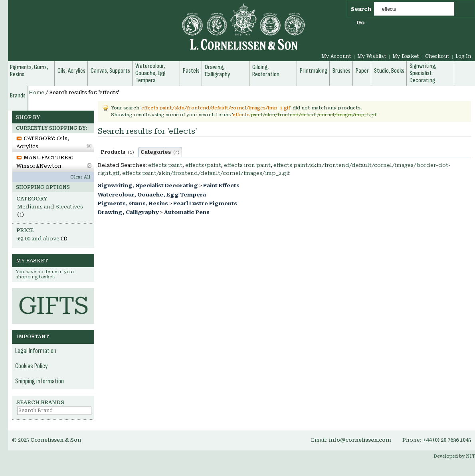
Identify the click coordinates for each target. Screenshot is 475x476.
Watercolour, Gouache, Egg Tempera (152, 195)
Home (37, 93)
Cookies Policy (32, 366)
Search (361, 9)
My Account (336, 56)
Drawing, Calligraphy (128, 212)
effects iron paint (247, 165)
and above (38, 239)
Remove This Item (89, 146)
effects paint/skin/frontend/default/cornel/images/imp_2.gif (206, 173)
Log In (463, 56)
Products (118, 152)
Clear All (80, 177)
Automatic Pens (187, 212)
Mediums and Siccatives (50, 207)
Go (361, 23)
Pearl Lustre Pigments (205, 203)
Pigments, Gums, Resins (133, 203)
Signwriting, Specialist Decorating (148, 185)
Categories (160, 152)
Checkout (437, 56)
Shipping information (40, 381)
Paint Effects (221, 185)
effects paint (165, 165)
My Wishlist (372, 56)
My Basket (406, 56)
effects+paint (203, 165)
